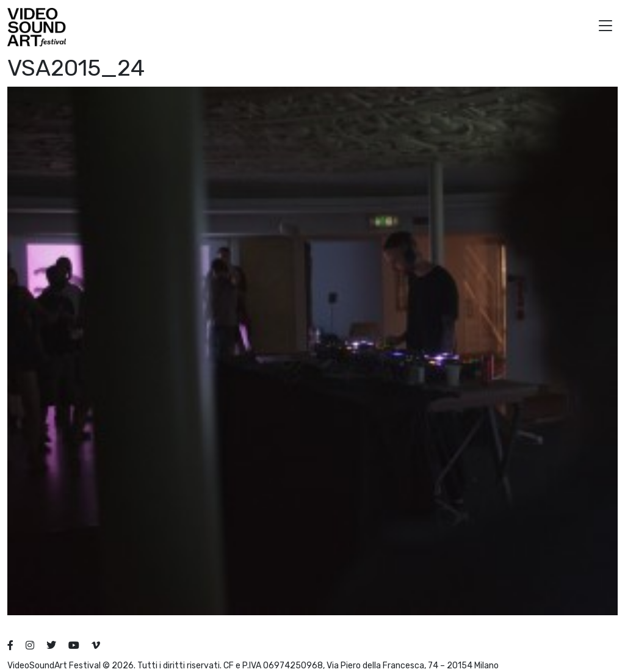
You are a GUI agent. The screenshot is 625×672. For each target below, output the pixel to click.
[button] (605, 27)
